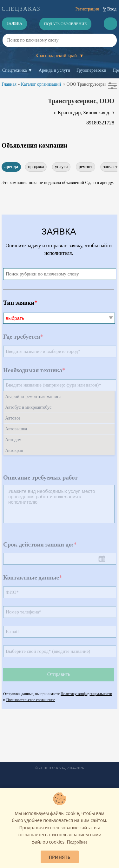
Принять (60, 857)
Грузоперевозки (91, 70)
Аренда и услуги (54, 70)
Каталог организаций (41, 84)
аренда (11, 167)
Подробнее (77, 842)
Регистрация (87, 9)
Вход (112, 9)
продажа (36, 167)
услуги (61, 167)
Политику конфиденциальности (86, 694)
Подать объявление (66, 24)
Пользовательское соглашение (30, 700)
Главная (9, 84)
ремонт (86, 167)
